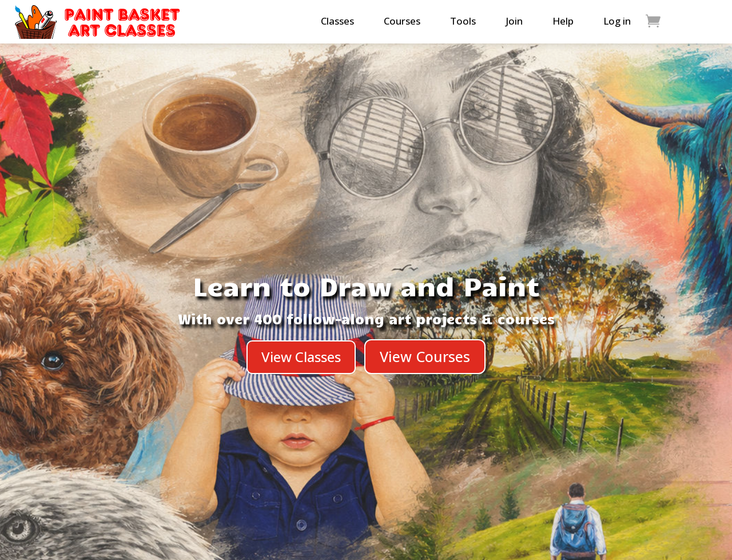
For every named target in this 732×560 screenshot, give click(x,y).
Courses (402, 21)
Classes (337, 21)
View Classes (301, 357)
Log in (617, 21)
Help (563, 21)
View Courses (425, 356)
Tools (463, 21)
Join (514, 21)
